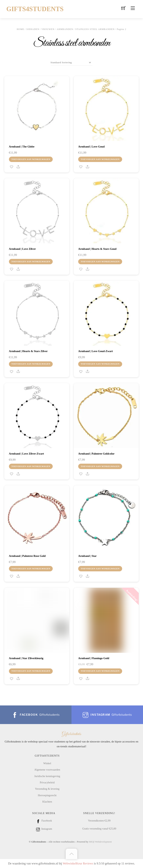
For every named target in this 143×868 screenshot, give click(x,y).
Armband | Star (87, 556)
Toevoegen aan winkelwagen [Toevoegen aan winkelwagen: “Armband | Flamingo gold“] (100, 671)
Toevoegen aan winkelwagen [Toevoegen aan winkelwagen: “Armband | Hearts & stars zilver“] (31, 364)
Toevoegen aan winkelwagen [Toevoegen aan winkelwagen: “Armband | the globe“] (31, 159)
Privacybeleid (47, 782)
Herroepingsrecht (47, 795)
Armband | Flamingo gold (94, 658)
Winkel (47, 763)
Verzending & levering (47, 789)
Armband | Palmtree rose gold (27, 556)
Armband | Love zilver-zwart (26, 454)
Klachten (47, 802)
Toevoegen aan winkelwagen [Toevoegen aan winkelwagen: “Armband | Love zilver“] (31, 261)
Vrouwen (48, 29)
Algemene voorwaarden (47, 770)
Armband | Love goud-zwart (96, 351)
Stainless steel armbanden (95, 29)
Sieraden (33, 29)
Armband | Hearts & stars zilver (28, 351)
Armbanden (65, 29)
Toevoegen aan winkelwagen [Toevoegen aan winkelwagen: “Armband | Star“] (100, 569)
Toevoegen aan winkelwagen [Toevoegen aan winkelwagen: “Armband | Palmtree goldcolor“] (100, 466)
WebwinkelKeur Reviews (78, 863)
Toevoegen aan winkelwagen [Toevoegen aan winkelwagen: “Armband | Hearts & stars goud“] (100, 261)
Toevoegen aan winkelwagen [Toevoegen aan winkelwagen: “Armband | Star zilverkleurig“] (31, 671)
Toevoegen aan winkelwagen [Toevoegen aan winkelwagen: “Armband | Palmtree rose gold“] (31, 569)
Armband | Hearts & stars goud (97, 249)
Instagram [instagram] (44, 829)
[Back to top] (71, 854)
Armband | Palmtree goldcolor (96, 454)
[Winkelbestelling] (72, 63)
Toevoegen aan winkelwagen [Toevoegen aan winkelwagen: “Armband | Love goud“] (100, 159)
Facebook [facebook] (44, 821)
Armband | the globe (22, 147)
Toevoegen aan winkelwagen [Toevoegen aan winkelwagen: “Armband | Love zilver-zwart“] (31, 466)
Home (20, 29)
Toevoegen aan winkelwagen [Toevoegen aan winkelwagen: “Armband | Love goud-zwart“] (100, 364)
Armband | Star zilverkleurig (26, 658)
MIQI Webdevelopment (100, 842)
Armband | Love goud (91, 147)
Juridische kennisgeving (47, 776)
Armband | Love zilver (22, 249)
